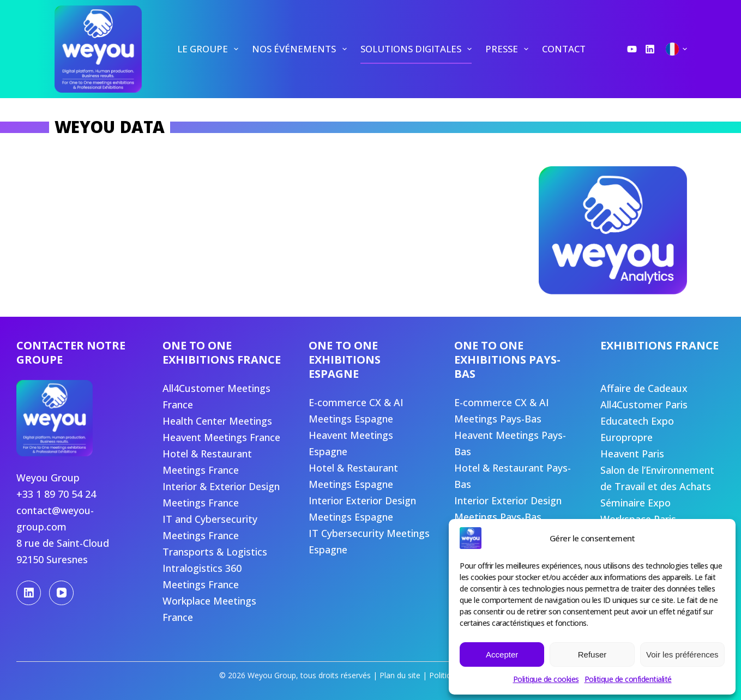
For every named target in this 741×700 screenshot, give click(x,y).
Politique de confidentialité (628, 679)
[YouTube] (632, 49)
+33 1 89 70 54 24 (56, 494)
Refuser (592, 654)
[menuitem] (207, 49)
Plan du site (400, 675)
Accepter (502, 654)
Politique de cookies (546, 679)
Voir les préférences (682, 654)
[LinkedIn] (650, 49)
